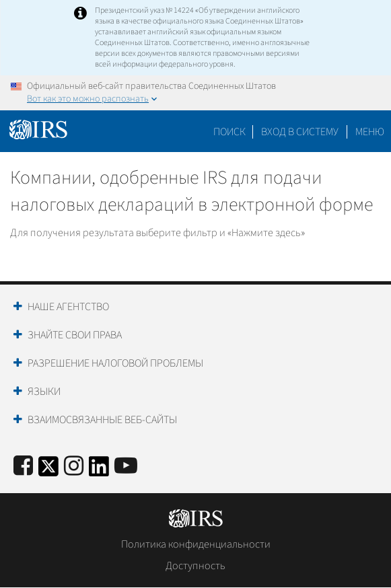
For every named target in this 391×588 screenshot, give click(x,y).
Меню (370, 132)
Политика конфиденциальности (196, 544)
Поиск (229, 132)
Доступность (195, 566)
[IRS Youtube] (126, 467)
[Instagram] (74, 467)
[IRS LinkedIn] (99, 471)
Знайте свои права (75, 335)
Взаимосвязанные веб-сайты (102, 420)
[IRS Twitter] (48, 471)
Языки (44, 392)
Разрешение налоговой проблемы (115, 363)
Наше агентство (68, 307)
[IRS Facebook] (23, 467)
